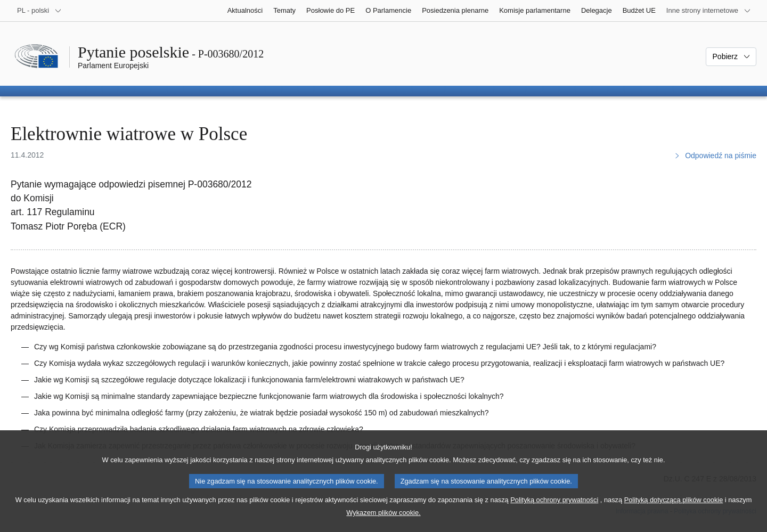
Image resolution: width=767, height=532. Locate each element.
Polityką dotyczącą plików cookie (674, 513)
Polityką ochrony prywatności (554, 513)
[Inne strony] (709, 11)
